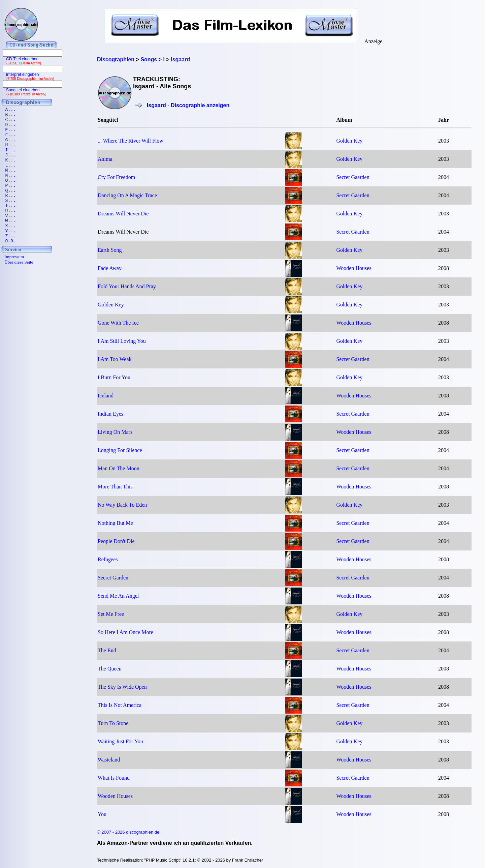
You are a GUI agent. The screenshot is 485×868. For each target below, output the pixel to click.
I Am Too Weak (115, 359)
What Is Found (114, 778)
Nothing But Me (115, 523)
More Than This (115, 487)
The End (107, 650)
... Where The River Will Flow (131, 141)
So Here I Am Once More (125, 632)
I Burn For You (114, 377)
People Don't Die (116, 541)
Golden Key (349, 141)
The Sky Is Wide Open (122, 687)
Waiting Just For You (120, 741)
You (102, 814)
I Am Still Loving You (122, 341)
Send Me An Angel (118, 596)
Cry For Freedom (116, 177)
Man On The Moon (119, 468)
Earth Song (110, 250)
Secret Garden (113, 578)
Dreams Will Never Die (123, 214)
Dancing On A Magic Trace (127, 195)
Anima (105, 159)
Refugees (108, 559)
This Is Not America (120, 705)
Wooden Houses (354, 268)
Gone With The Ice (118, 323)
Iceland (106, 396)
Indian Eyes (110, 414)
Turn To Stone (113, 723)
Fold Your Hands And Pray (127, 286)
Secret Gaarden (353, 177)
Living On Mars (115, 432)
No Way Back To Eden (122, 505)
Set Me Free (111, 614)
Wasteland (109, 760)
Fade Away (110, 268)
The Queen (110, 669)
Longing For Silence (120, 450)
